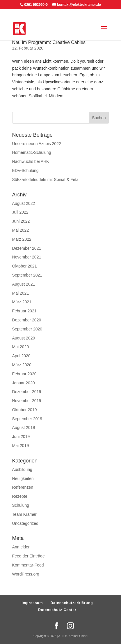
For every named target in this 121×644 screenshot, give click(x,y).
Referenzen (23, 487)
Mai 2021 (21, 293)
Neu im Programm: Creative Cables (49, 42)
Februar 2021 (24, 311)
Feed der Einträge (29, 556)
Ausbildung (22, 469)
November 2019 (27, 401)
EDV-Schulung (25, 170)
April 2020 (21, 356)
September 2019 (27, 419)
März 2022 (22, 239)
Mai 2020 (21, 347)
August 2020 (24, 338)
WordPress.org (26, 574)
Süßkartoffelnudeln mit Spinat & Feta (46, 180)
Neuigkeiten (23, 478)
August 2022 (24, 203)
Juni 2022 (21, 221)
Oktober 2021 (25, 266)
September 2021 (27, 275)
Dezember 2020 (27, 320)
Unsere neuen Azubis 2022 (37, 144)
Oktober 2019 (25, 410)
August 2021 (24, 284)
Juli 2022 (20, 212)
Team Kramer (24, 514)
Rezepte (20, 496)
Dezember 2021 (27, 248)
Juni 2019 (21, 437)
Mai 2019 (21, 446)
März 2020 (22, 365)
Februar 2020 (24, 374)
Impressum (32, 603)
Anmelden (21, 547)
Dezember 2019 (27, 392)
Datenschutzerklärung (72, 603)
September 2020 (27, 329)
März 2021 (22, 302)
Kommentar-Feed (28, 565)
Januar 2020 (24, 383)
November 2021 (27, 257)
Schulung (21, 505)
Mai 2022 (21, 230)
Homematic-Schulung (32, 152)
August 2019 (24, 427)
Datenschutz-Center (57, 610)
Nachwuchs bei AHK (31, 161)
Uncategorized (25, 523)
